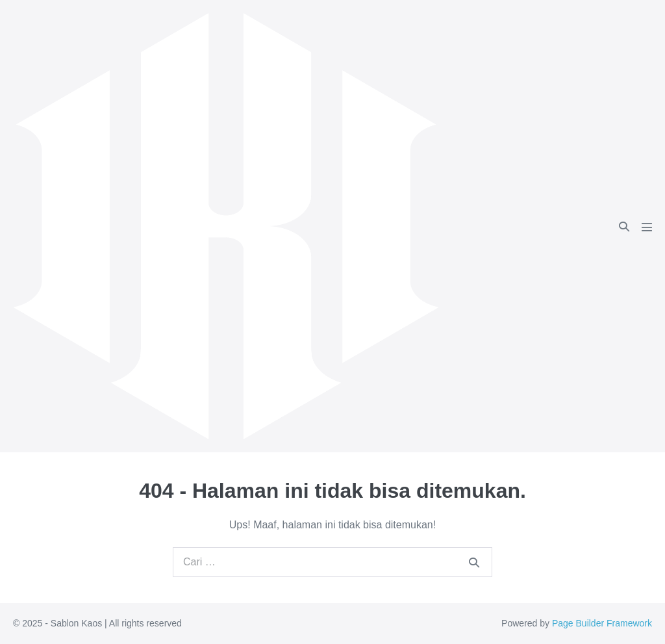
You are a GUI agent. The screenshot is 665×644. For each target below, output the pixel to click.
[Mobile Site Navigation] (647, 227)
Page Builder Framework (602, 623)
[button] (624, 226)
